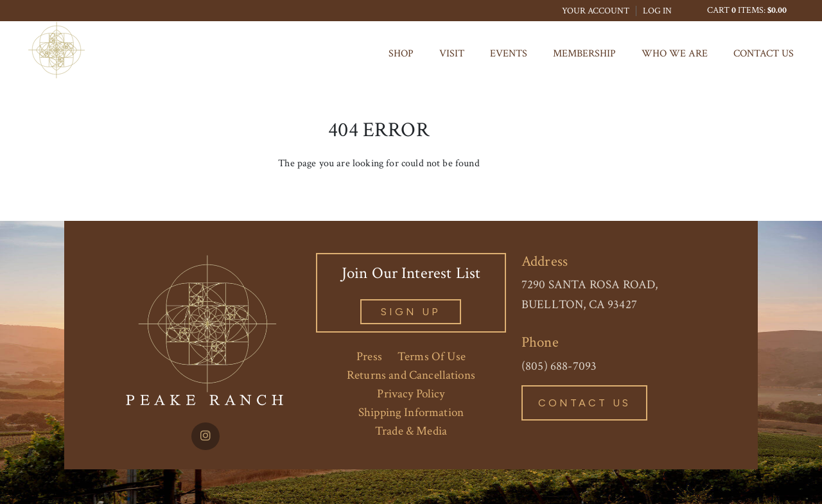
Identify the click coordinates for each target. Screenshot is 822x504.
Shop (401, 54)
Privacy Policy (411, 394)
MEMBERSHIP (584, 54)
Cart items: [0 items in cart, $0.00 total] (747, 10)
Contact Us (764, 54)
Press (369, 357)
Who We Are (675, 54)
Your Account (596, 11)
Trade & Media (411, 431)
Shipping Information (411, 413)
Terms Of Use (432, 357)
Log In (657, 11)
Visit (452, 54)
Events (509, 54)
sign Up (411, 312)
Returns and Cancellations (411, 375)
